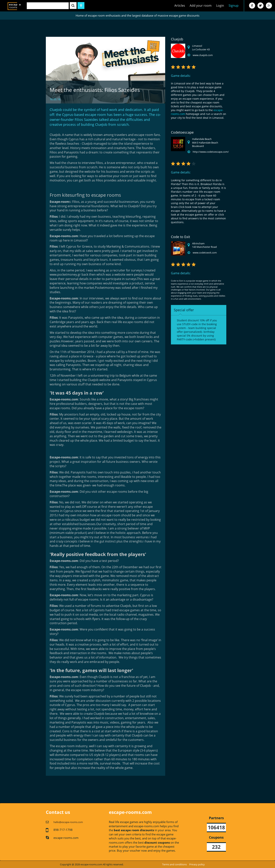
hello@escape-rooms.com (68, 822)
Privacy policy (197, 864)
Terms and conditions (174, 864)
